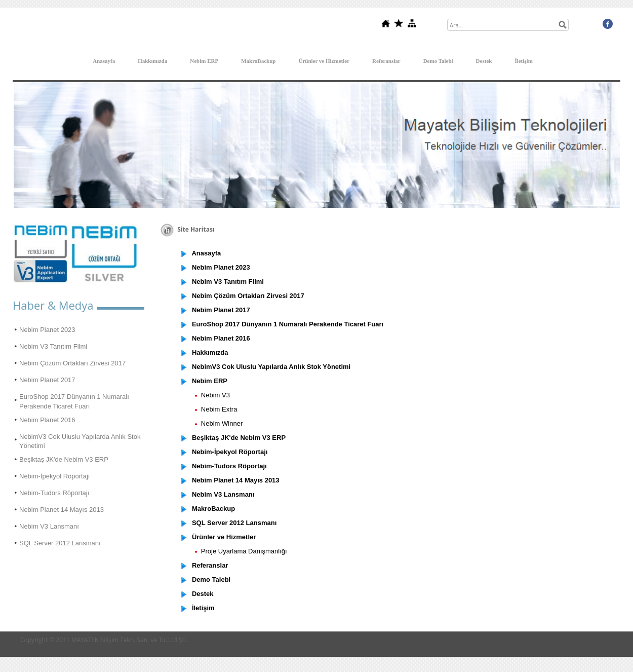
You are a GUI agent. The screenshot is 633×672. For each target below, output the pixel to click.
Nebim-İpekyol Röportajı (54, 476)
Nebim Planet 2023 (47, 330)
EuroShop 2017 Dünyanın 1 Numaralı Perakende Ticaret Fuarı (74, 401)
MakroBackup (258, 61)
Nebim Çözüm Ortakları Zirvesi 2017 (72, 363)
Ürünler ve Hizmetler (324, 61)
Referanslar (386, 61)
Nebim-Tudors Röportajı (54, 493)
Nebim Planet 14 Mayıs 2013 (62, 510)
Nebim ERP (204, 61)
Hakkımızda (152, 61)
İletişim (523, 61)
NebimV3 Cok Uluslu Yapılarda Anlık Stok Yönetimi (80, 441)
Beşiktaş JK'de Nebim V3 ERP (64, 459)
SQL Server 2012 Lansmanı (60, 543)
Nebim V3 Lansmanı (49, 526)
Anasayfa (104, 61)
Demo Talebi (438, 61)
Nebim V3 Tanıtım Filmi (53, 346)
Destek (484, 61)
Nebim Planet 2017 (47, 380)
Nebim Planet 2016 (47, 420)
